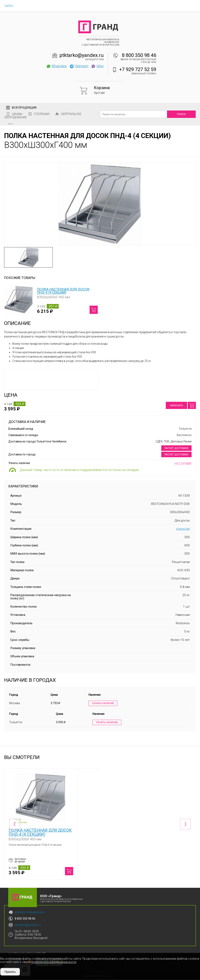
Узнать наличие (103, 703)
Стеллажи (42, 114)
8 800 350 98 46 (139, 55)
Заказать (176, 405)
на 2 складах (183, 463)
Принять (10, 972)
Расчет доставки (176, 448)
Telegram (79, 66)
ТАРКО (9, 6)
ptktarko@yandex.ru (82, 55)
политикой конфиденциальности (54, 962)
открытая (183, 529)
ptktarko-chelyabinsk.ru (30, 913)
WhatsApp (56, 66)
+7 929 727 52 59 (138, 69)
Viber (97, 66)
